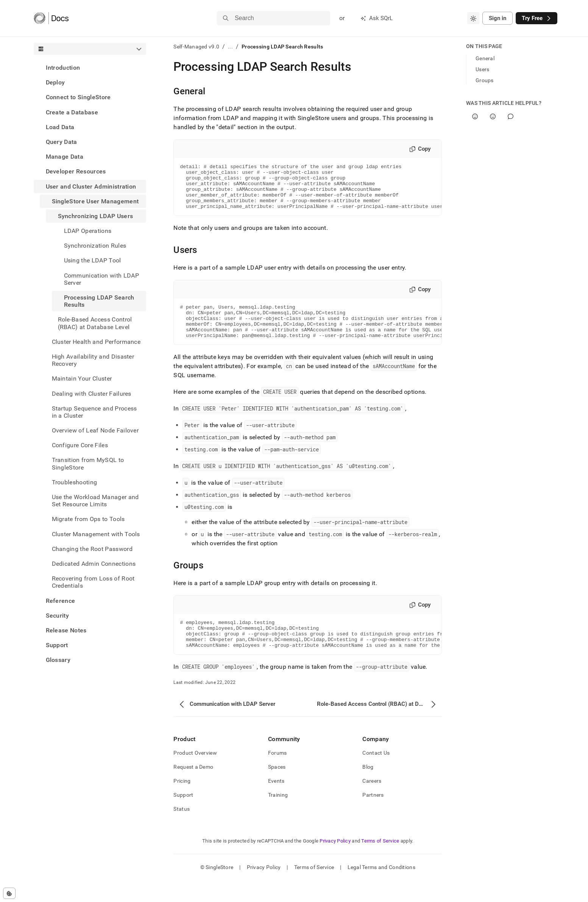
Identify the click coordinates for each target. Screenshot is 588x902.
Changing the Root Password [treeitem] (92, 549)
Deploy (55, 82)
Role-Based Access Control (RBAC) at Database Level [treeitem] (95, 323)
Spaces (277, 788)
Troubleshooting (75, 482)
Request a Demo (193, 788)
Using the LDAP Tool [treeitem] (93, 260)
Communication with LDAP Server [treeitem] (101, 279)
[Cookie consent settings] (9, 893)
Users (482, 69)
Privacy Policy (335, 862)
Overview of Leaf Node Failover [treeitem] (95, 430)
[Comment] (511, 116)
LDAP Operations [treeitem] (88, 231)
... (230, 47)
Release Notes (66, 630)
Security (58, 616)
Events (276, 802)
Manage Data (65, 157)
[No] (493, 116)
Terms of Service (380, 862)
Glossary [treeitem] (58, 660)
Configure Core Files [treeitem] (80, 445)
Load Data (60, 127)
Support (57, 645)
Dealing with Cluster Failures (92, 394)
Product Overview (195, 774)
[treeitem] (90, 68)
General (485, 58)
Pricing (182, 802)
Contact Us (376, 774)
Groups (485, 80)
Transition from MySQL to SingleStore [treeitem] (88, 463)
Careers (372, 802)
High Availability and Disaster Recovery (93, 360)
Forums (278, 774)
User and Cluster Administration (91, 186)
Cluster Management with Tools (96, 534)
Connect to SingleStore (78, 97)
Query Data (62, 142)
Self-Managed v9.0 (196, 47)
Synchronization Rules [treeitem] (95, 246)
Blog (368, 788)
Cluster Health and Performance (96, 342)
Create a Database (72, 112)
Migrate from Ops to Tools (88, 519)
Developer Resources (76, 171)
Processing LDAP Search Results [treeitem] (99, 301)
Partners (373, 816)
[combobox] (473, 18)
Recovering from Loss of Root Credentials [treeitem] (93, 582)
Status (182, 830)
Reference (61, 601)
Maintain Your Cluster (82, 378)
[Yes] (475, 116)
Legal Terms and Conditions (381, 889)
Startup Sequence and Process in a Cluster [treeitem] (94, 412)
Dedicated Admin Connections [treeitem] (94, 564)
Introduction (63, 68)
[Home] (51, 18)
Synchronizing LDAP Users (96, 216)
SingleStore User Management (95, 201)
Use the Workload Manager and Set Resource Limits (95, 501)
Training (278, 816)
